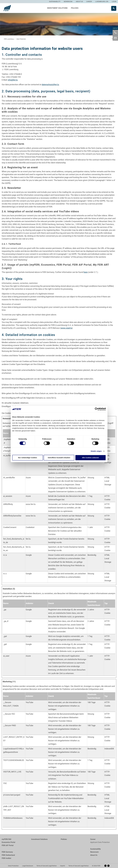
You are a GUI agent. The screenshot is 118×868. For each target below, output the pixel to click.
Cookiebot (30, 527)
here (86, 272)
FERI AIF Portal (8, 845)
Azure (28, 478)
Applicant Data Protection (100, 842)
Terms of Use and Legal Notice (47, 866)
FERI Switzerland (8, 855)
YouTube (29, 702)
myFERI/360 (6, 839)
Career (93, 839)
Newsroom (94, 852)
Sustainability (95, 849)
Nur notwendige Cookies (28, 458)
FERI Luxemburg (9, 39)
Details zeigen (96, 451)
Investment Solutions (57, 8)
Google (29, 555)
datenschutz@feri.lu (50, 85)
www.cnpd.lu (66, 328)
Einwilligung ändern (10, 406)
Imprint (63, 866)
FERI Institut (6, 858)
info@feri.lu (13, 80)
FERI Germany (7, 852)
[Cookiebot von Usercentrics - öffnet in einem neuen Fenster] (96, 409)
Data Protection (21, 39)
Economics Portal (8, 842)
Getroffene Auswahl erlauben (59, 458)
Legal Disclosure (28, 866)
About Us (94, 855)
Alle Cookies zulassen (90, 458)
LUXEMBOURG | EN (102, 2)
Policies (75, 8)
